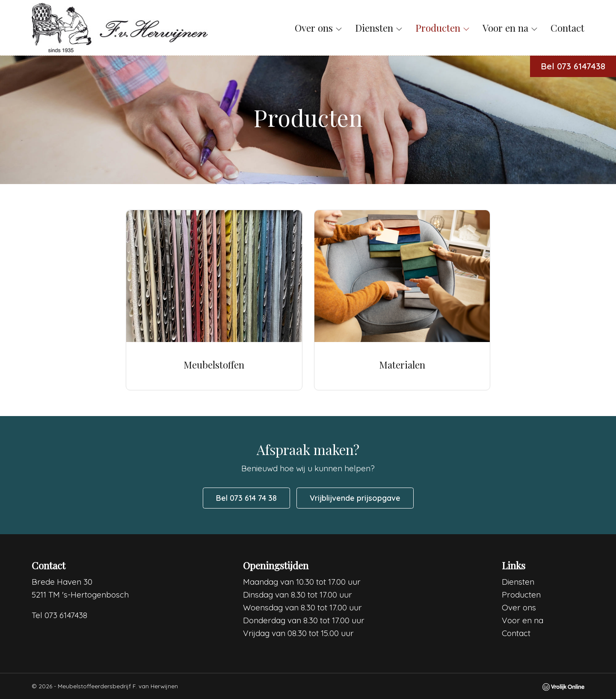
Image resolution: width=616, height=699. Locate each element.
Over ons (318, 28)
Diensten (379, 28)
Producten (443, 28)
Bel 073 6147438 (573, 66)
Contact (567, 28)
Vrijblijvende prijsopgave (355, 498)
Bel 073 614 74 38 (246, 498)
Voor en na (510, 28)
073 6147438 (66, 615)
